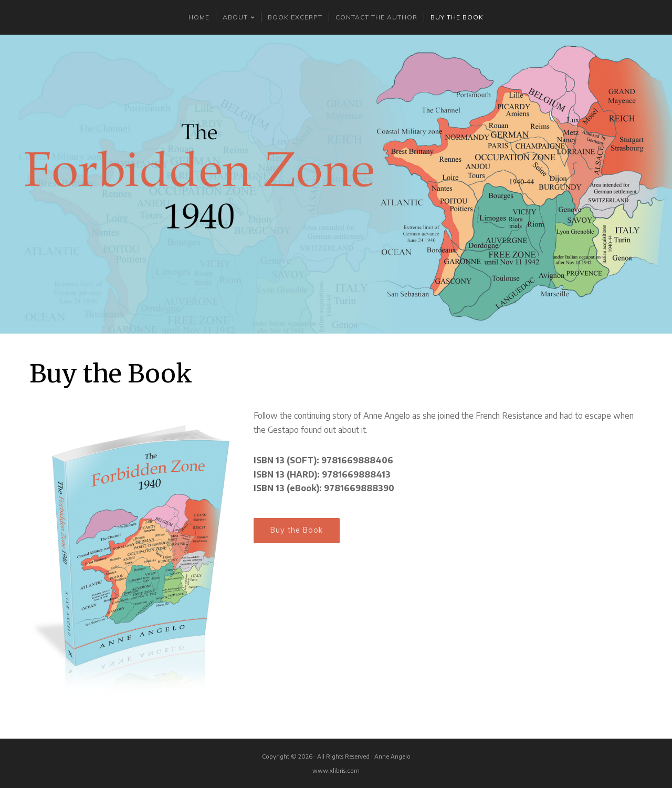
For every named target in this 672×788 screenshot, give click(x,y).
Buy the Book (297, 530)
